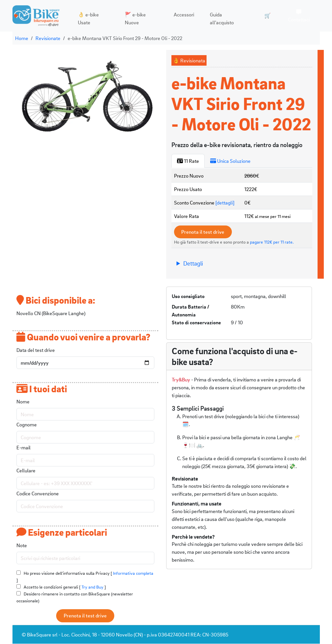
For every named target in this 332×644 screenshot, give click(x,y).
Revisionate (48, 38)
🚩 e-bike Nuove (134, 18)
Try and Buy (92, 587)
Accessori (182, 14)
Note (22, 546)
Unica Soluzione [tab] (230, 161)
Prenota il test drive (204, 232)
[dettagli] (225, 203)
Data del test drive (36, 350)
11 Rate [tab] (188, 161)
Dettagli (193, 263)
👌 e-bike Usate (88, 18)
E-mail (23, 448)
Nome (23, 402)
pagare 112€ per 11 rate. (272, 242)
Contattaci (298, 16)
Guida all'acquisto (220, 18)
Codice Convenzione (38, 494)
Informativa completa (133, 573)
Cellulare (26, 471)
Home (22, 38)
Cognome (27, 425)
